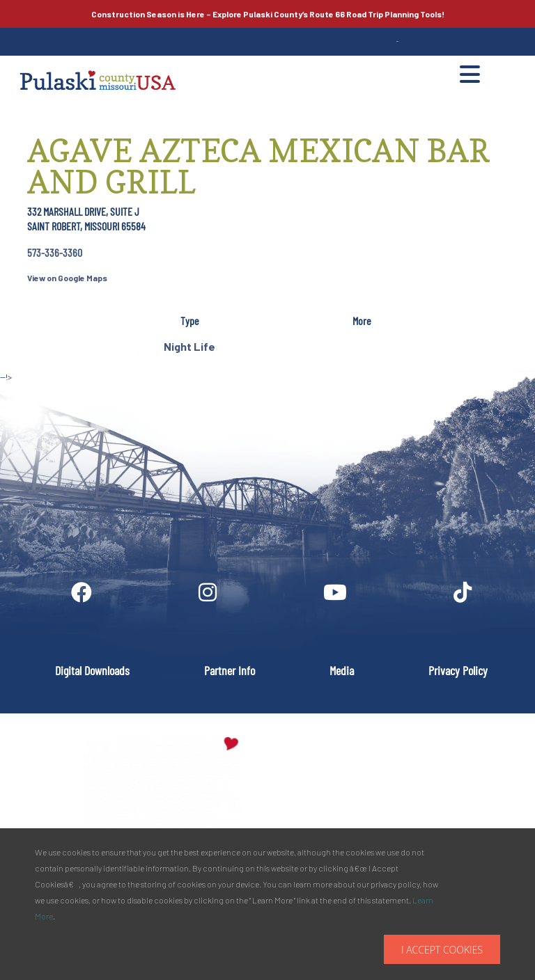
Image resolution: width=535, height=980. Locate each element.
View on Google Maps (67, 278)
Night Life (189, 346)
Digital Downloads (92, 670)
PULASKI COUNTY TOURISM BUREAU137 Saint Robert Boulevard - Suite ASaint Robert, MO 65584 (416, 781)
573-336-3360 (55, 252)
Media (342, 670)
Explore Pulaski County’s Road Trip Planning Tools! (268, 14)
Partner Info (230, 670)
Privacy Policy (458, 670)
